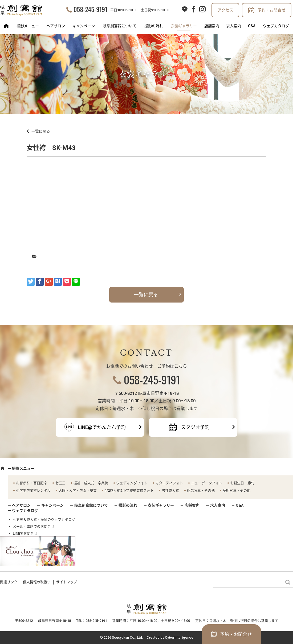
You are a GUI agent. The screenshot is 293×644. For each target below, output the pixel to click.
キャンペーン (84, 26)
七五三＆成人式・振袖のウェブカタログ (44, 520)
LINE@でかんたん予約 (102, 427)
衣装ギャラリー (184, 26)
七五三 (60, 483)
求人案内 (234, 26)
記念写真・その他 (201, 490)
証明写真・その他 (237, 490)
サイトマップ (67, 582)
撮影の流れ (154, 26)
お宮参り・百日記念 (32, 483)
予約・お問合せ (272, 10)
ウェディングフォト (132, 483)
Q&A (252, 26)
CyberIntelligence (179, 637)
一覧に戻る (41, 131)
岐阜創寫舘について (120, 26)
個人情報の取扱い (37, 582)
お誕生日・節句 (242, 483)
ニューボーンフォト (207, 483)
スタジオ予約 (195, 427)
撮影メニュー (28, 26)
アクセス (225, 10)
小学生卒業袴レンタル (33, 490)
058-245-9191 (90, 9)
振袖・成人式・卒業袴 (91, 483)
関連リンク (9, 582)
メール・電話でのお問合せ (34, 526)
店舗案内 (212, 26)
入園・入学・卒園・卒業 (78, 490)
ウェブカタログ (276, 26)
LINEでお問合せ (25, 533)
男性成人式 (170, 490)
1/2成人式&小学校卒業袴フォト (129, 490)
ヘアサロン (56, 26)
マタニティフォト (169, 483)
